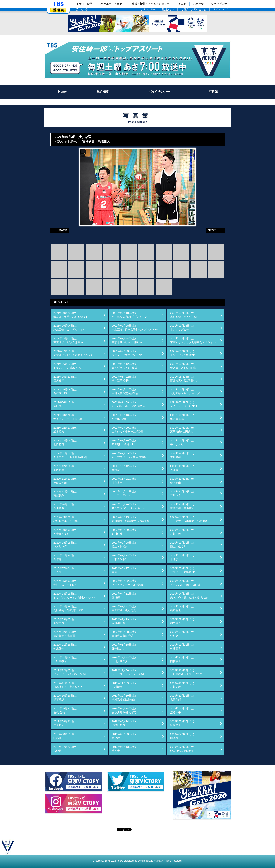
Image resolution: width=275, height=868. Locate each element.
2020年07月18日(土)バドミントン (124, 557)
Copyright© (99, 861)
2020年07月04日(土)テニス (66, 570)
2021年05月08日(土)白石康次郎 (66, 391)
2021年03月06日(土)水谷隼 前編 (182, 417)
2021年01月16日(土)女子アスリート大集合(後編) (70, 455)
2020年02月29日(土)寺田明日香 (124, 621)
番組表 (58, 10)
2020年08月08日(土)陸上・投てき (124, 545)
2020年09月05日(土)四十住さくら (66, 532)
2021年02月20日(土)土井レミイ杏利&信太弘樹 (127, 430)
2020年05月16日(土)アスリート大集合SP (183, 570)
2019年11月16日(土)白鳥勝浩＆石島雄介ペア (68, 685)
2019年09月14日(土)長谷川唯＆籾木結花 (124, 710)
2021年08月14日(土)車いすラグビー (182, 328)
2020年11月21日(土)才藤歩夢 (124, 481)
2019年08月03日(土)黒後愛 (124, 736)
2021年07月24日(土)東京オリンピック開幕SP (127, 340)
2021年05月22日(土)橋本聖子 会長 (124, 379)
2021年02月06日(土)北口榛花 (66, 443)
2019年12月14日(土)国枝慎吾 (182, 659)
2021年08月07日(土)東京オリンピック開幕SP (69, 340)
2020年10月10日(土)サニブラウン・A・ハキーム (129, 506)
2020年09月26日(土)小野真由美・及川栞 (66, 519)
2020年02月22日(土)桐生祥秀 (182, 621)
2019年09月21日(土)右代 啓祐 (66, 710)
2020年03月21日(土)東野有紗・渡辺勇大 (124, 608)
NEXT (211, 230)
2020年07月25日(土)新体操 (66, 557)
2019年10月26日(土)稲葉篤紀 (66, 698)
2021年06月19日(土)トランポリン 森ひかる (67, 366)
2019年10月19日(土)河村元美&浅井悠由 (124, 698)
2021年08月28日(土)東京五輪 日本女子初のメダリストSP (135, 328)
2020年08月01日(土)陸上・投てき (182, 545)
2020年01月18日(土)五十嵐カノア (124, 647)
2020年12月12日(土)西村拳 (124, 468)
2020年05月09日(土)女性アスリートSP (66, 583)
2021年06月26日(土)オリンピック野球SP (183, 353)
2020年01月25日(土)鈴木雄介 (66, 647)
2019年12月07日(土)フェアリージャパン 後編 (70, 672)
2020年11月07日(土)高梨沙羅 (66, 494)
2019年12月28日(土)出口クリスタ (124, 659)
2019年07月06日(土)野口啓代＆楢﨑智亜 (182, 749)
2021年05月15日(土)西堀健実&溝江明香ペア (184, 379)
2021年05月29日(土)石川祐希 (66, 379)
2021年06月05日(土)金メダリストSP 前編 (183, 366)
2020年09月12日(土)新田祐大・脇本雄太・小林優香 (189, 519)
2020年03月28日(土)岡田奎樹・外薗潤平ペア (68, 608)
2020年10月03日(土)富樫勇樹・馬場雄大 (182, 506)
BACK (59, 230)
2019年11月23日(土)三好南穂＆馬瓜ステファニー (188, 672)
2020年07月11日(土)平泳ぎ (182, 557)
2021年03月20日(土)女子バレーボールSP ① (68, 417)
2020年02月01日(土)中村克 (182, 634)
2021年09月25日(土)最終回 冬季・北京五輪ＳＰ (71, 315)
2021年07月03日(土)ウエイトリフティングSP (127, 353)
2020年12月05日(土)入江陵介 (182, 468)
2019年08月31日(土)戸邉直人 (66, 723)
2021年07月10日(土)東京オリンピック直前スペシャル (74, 353)
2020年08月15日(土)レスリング (66, 545)
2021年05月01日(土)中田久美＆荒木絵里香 (125, 391)
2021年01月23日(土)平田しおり (182, 443)
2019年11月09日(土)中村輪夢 (124, 685)
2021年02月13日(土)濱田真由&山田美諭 (182, 430)
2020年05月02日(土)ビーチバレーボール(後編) (127, 583)
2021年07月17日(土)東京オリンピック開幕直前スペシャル (193, 340)
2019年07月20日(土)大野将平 (66, 749)
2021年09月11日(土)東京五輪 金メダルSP (184, 315)
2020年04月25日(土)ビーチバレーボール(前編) (186, 583)
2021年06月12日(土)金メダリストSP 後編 (125, 366)
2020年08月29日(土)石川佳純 (124, 532)
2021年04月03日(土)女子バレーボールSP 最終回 (129, 404)
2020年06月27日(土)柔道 (124, 570)
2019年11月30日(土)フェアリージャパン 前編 (128, 672)
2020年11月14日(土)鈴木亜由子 (182, 481)
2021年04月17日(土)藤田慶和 (66, 404)
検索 (85, 10)
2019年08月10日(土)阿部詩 (66, 736)
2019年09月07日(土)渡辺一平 (182, 710)
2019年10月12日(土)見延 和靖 (182, 698)
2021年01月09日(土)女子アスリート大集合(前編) (129, 455)
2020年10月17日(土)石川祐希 (66, 506)
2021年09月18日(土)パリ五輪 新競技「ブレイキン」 (131, 315)
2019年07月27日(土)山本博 (182, 736)
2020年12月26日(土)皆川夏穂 (182, 455)
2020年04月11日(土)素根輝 (124, 596)
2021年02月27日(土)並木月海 (66, 430)
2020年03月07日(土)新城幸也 (66, 621)
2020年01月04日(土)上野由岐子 (66, 659)
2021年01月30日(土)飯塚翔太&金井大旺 (124, 443)
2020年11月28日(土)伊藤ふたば (66, 481)
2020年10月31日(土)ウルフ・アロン (124, 494)
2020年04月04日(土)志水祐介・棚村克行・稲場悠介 (189, 596)
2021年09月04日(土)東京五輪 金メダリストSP (70, 328)
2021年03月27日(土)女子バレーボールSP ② (184, 404)
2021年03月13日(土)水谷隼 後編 (124, 417)
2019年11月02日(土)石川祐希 (182, 685)
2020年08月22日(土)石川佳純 (182, 532)
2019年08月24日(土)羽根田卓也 (124, 723)
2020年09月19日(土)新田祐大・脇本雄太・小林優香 (130, 519)
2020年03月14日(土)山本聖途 (182, 608)
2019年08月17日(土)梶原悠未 (182, 723)
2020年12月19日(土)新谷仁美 (66, 468)
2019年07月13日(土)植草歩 (124, 749)
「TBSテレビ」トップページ (58, 4)
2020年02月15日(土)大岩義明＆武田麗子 (66, 634)
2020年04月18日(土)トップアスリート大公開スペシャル (75, 596)
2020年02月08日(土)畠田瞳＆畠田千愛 (124, 634)
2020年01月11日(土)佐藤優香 (182, 647)
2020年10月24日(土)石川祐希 (182, 494)
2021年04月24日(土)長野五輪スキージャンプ (185, 391)
